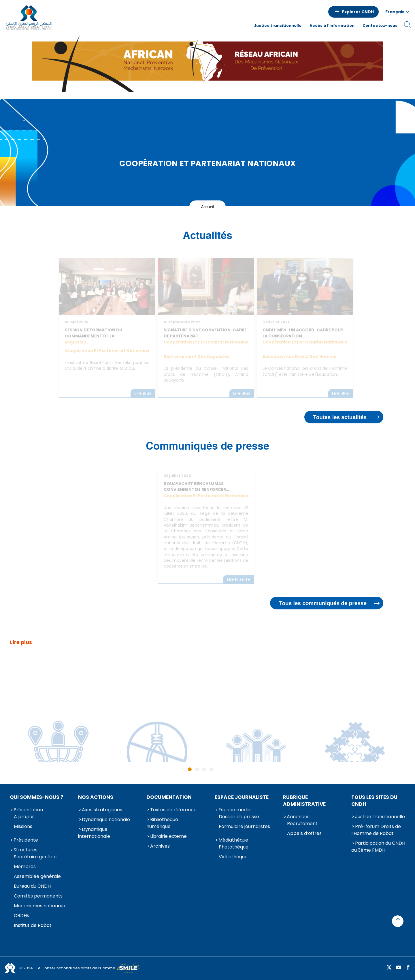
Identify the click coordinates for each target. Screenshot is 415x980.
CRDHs (21, 916)
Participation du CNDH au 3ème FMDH (378, 847)
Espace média (234, 810)
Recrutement (302, 824)
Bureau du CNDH (32, 886)
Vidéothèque (233, 857)
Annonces (298, 817)
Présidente (26, 840)
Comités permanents (38, 896)
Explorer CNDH (358, 12)
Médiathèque (233, 840)
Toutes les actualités (340, 417)
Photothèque (234, 847)
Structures (26, 850)
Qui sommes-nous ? (37, 797)
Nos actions (96, 797)
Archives (160, 846)
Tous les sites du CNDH (374, 801)
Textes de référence (173, 810)
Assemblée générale (37, 876)
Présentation (28, 810)
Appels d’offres (304, 833)
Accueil (207, 207)
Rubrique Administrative (304, 801)
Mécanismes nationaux (40, 906)
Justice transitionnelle (278, 26)
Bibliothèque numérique (162, 823)
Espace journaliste (242, 797)
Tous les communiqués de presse (323, 603)
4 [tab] (211, 769)
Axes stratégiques (102, 810)
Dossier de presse (239, 817)
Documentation (169, 797)
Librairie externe (168, 836)
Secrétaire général (35, 857)
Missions (23, 826)
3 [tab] (204, 769)
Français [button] (395, 12)
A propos (24, 817)
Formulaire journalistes (244, 826)
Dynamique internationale (94, 833)
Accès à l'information (332, 26)
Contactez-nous (380, 26)
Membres (25, 867)
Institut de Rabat (33, 925)
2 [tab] (197, 769)
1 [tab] (190, 769)
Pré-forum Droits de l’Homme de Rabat (376, 830)
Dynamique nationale (106, 820)
